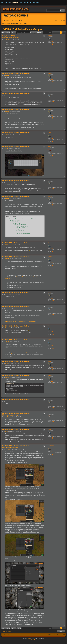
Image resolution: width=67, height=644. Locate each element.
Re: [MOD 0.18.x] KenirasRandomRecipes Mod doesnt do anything (16, 414)
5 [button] (63, 32)
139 (52, 41)
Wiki (21, 2)
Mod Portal (28, 2)
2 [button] (57, 32)
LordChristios (51, 413)
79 (52, 153)
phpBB (29, 638)
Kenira (49, 93)
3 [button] (59, 32)
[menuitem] (14, 21)
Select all (13, 217)
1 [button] (55, 32)
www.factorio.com (8, 18)
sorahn (50, 146)
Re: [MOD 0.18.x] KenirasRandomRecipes (11, 37)
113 (52, 99)
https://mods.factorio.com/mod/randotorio (21, 353)
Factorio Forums (16, 15)
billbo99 (50, 36)
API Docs (36, 2)
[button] (53, 32)
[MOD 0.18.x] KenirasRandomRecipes (22, 29)
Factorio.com (6, 2)
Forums (15, 2)
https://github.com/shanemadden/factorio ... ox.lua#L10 (20, 321)
